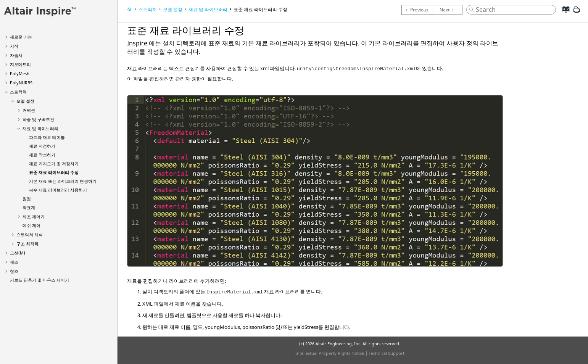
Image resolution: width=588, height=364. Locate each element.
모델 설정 (25, 101)
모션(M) (18, 253)
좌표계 (29, 207)
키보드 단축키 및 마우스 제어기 (39, 280)
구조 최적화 (27, 244)
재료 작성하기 (42, 155)
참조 (14, 271)
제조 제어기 (34, 217)
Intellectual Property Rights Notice (330, 353)
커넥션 (29, 110)
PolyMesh (20, 73)
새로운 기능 (21, 37)
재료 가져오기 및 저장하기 (54, 163)
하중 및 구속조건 (38, 119)
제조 (14, 262)
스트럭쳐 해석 (30, 234)
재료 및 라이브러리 (40, 128)
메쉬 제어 (31, 225)
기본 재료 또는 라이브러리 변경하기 (63, 181)
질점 (27, 199)
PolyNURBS (21, 83)
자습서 (16, 55)
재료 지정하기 (42, 146)
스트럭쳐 (18, 92)
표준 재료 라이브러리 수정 (54, 172)
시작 (14, 46)
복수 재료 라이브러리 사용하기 (58, 190)
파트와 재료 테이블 (47, 137)
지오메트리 (20, 64)
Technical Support (387, 353)
